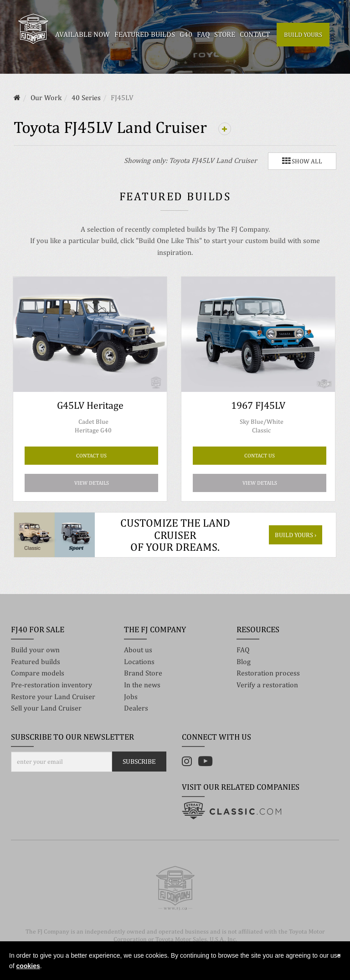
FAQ (243, 650)
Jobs (131, 697)
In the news (142, 685)
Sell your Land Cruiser (46, 708)
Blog (244, 662)
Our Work (46, 98)
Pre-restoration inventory (51, 685)
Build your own (35, 650)
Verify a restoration (267, 685)
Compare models (38, 673)
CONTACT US (91, 456)
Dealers (136, 708)
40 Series (86, 98)
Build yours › (296, 535)
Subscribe (139, 761)
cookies (28, 966)
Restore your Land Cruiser (53, 697)
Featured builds (36, 662)
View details (92, 483)
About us (138, 650)
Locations (139, 662)
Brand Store (143, 673)
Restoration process (268, 673)
